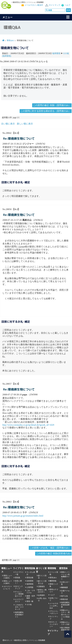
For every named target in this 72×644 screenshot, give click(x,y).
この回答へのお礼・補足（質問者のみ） (50, 548)
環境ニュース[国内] (8, 577)
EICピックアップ (19, 587)
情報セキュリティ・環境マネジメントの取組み (65, 615)
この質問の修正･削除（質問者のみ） (52, 105)
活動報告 (41, 586)
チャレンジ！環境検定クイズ (19, 594)
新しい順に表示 (25, 124)
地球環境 (56, 53)
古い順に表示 (8, 124)
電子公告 (64, 596)
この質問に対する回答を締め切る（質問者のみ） (46, 111)
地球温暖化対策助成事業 (65, 605)
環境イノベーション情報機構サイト (65, 575)
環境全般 (30, 578)
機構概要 (64, 587)
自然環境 (30, 581)
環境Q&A (11, 40)
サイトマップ (54, 5)
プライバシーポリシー (54, 612)
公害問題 (30, 587)
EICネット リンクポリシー (54, 624)
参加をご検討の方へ (42, 591)
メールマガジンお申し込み (54, 606)
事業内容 (64, 599)
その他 (29, 605)
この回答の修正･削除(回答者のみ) (53, 554)
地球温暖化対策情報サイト (19, 615)
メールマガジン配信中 (34, 5)
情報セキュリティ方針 (65, 623)
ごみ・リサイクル (31, 592)
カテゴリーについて (8, 588)
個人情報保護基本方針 (65, 629)
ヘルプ (67, 5)
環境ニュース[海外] (8, 582)
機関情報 (53, 581)
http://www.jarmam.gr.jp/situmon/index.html (23, 516)
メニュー (8, 17)
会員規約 (41, 595)
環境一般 (30, 601)
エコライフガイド (19, 600)
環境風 (18, 578)
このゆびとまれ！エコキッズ (19, 607)
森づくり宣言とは (42, 582)
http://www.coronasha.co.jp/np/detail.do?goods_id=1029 (28, 425)
